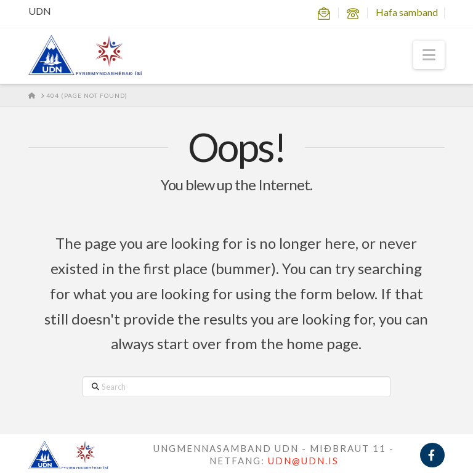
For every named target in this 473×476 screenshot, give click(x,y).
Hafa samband (407, 12)
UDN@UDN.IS (303, 461)
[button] (429, 55)
